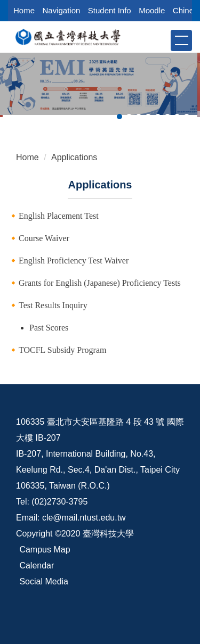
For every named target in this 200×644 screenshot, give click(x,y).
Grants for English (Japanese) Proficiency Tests (100, 283)
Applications (74, 157)
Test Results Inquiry (53, 305)
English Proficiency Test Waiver (74, 261)
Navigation (61, 10)
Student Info (110, 10)
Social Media (44, 581)
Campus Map (45, 550)
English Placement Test (59, 216)
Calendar (37, 565)
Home (24, 10)
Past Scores (49, 328)
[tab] (119, 117)
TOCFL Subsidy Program (62, 350)
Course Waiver (44, 238)
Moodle (152, 10)
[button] (162, 40)
